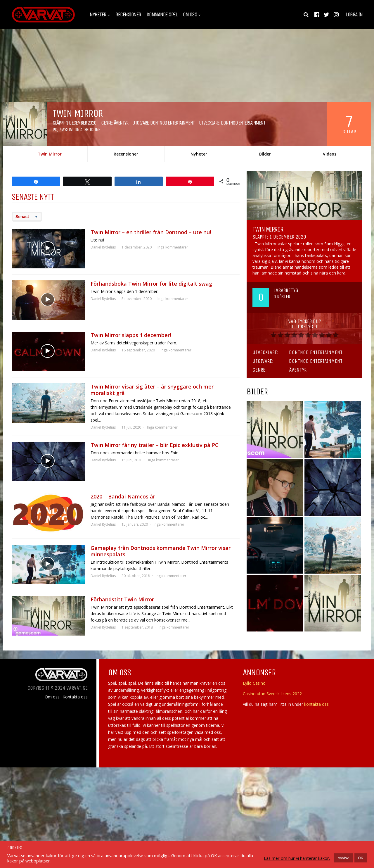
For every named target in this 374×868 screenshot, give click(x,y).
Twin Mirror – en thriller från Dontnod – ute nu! (151, 232)
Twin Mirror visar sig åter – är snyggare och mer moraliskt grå (152, 390)
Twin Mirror (50, 154)
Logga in (354, 15)
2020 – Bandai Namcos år (123, 496)
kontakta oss (316, 704)
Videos (330, 154)
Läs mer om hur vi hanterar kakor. (297, 858)
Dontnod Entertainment (172, 123)
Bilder (265, 154)
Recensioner (128, 15)
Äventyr (121, 123)
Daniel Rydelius (103, 247)
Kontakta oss (75, 697)
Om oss (190, 15)
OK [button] (361, 858)
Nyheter (98, 15)
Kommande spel (162, 15)
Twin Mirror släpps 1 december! (131, 335)
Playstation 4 (70, 130)
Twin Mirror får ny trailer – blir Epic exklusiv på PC (155, 445)
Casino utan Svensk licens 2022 (272, 694)
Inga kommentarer (173, 247)
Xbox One (92, 130)
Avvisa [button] (344, 858)
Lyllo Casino (254, 683)
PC (55, 130)
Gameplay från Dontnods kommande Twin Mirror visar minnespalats (161, 551)
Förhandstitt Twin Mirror (122, 599)
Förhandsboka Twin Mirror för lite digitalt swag (151, 284)
